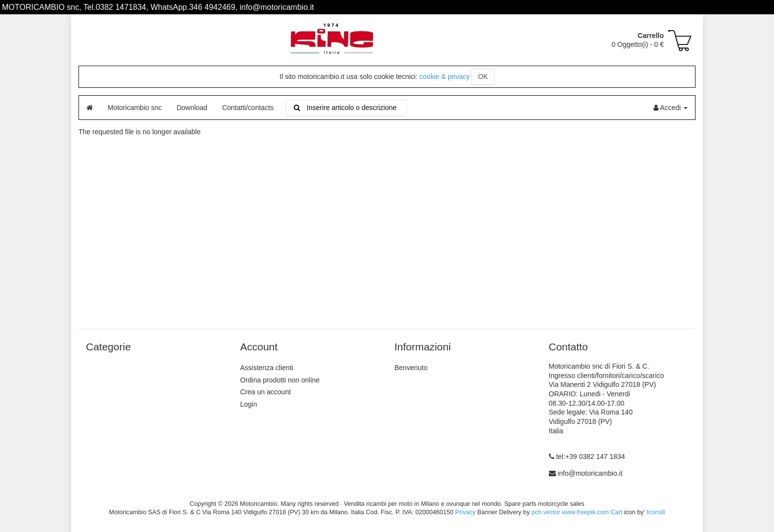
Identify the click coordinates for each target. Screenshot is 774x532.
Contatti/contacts (248, 108)
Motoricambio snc (135, 108)
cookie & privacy (445, 76)
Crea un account (266, 392)
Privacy (465, 512)
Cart (617, 512)
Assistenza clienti (267, 368)
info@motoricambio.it (590, 473)
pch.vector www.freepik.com (570, 512)
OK (483, 76)
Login (249, 404)
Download (192, 108)
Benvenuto (411, 368)
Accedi (671, 108)
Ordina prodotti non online (280, 380)
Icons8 (656, 512)
